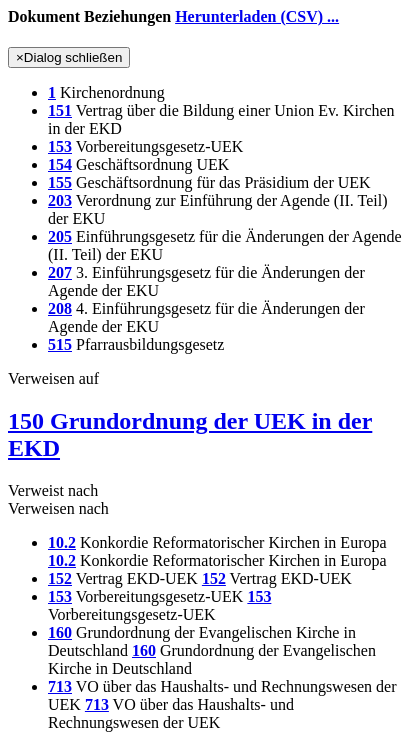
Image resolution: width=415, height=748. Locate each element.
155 (60, 182)
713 (60, 686)
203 (60, 200)
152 (60, 578)
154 (60, 164)
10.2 (62, 542)
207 (60, 272)
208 (60, 308)
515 (60, 344)
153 (60, 146)
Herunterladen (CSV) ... (257, 16)
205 (60, 236)
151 (60, 110)
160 (60, 632)
